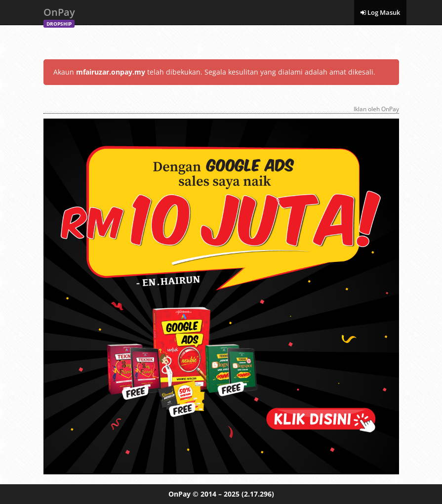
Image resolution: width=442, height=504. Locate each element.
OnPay (59, 15)
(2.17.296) (258, 494)
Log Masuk (380, 12)
